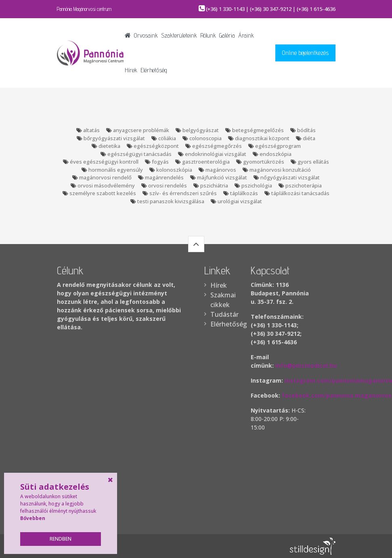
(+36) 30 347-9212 (271, 9)
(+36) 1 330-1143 (225, 9)
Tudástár (222, 314)
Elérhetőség (154, 70)
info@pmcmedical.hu (306, 365)
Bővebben (33, 518)
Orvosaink (146, 35)
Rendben (61, 539)
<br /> (293, 476)
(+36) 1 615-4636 (316, 9)
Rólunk (208, 35)
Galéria (227, 35)
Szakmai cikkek (222, 300)
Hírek (131, 70)
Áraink (246, 35)
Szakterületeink (179, 35)
